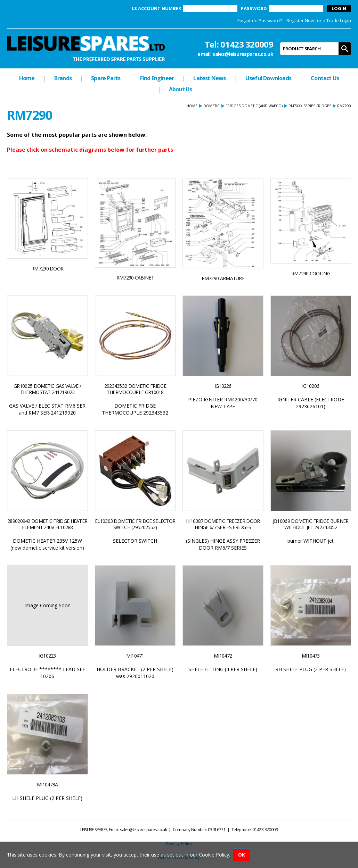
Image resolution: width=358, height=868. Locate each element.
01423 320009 (247, 44)
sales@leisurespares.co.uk (243, 54)
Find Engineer (157, 78)
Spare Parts (106, 78)
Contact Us (325, 78)
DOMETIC (211, 106)
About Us (181, 89)
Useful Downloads (268, 78)
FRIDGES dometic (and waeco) (254, 106)
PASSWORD (254, 9)
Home (27, 78)
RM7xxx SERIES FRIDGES (310, 106)
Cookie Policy (214, 855)
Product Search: (280, 43)
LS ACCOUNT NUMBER (156, 9)
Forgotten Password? (260, 20)
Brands (63, 78)
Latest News (209, 78)
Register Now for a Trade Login (319, 20)
